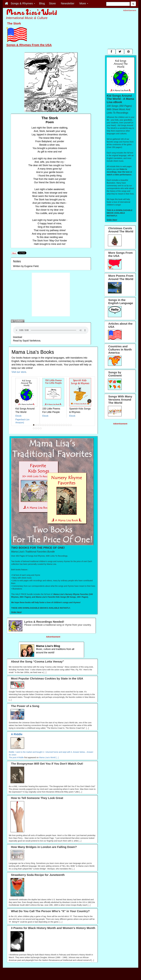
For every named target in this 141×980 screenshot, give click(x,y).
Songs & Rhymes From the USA (29, 45)
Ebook (19, 416)
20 (38, 428)
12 (59, 425)
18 (34, 428)
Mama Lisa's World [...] (49, 757)
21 (41, 428)
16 (69, 425)
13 (62, 425)
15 (66, 425)
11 (57, 425)
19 (36, 428)
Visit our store (19, 372)
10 (55, 425)
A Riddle (20, 757)
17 (71, 425)
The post (13, 757)
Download (17, 337)
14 (64, 425)
